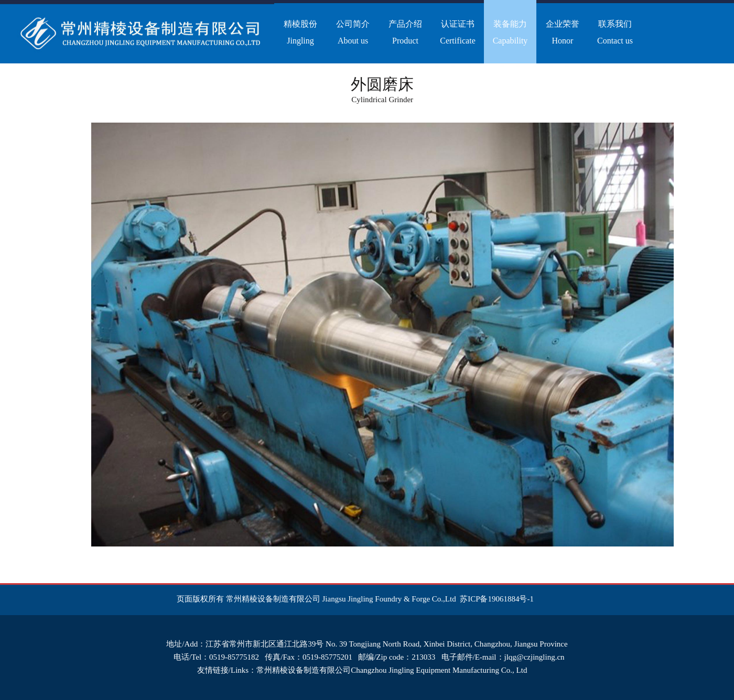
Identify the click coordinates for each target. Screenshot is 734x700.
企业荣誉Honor (563, 32)
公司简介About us (353, 32)
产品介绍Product (405, 32)
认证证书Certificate (458, 32)
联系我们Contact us (615, 32)
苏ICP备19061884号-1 (497, 599)
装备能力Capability (510, 32)
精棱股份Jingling (300, 32)
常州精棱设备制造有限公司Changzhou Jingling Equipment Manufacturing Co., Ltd (392, 670)
